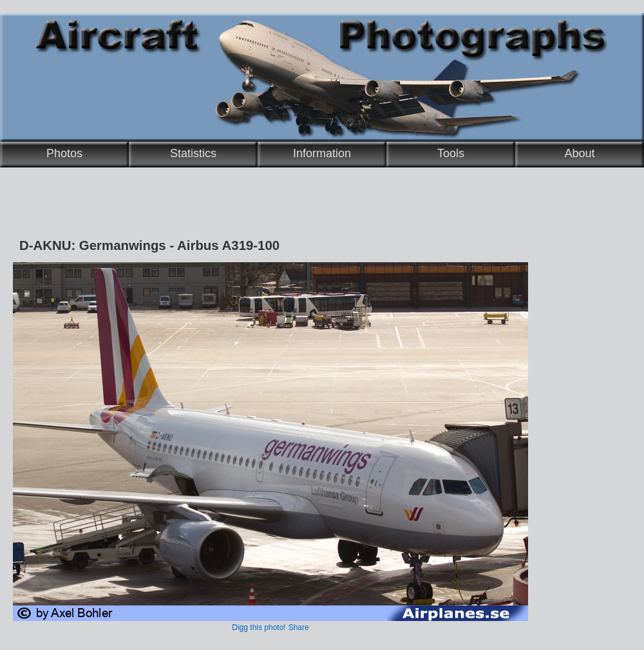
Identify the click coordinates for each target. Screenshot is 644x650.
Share (299, 627)
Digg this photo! (259, 627)
